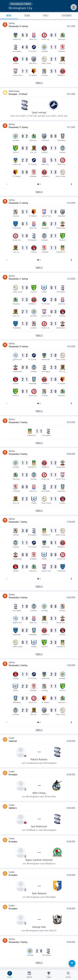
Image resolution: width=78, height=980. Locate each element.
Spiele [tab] (46, 15)
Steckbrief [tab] (67, 15)
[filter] (72, 963)
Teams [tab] (27, 15)
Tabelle (39, 83)
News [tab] (9, 15)
